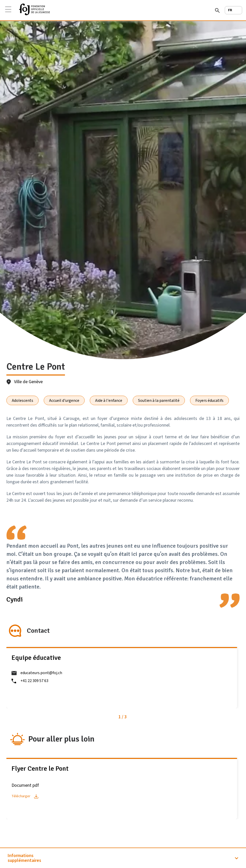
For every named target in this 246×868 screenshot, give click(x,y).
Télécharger (21, 796)
